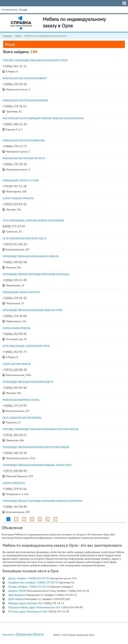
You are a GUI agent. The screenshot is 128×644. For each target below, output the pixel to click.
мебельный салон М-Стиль (21, 180)
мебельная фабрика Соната (21, 400)
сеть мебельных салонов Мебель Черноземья (33, 220)
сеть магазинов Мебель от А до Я (24, 238)
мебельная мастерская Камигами (25, 100)
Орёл (18, 36)
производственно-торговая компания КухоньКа (36, 274)
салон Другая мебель (17, 364)
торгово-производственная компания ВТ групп (35, 60)
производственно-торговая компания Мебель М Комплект (43, 501)
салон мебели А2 (14, 483)
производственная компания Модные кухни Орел (37, 465)
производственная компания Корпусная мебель (36, 447)
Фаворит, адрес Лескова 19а (25, 603)
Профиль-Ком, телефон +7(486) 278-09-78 (34, 582)
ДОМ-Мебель (16, 599)
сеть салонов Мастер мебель (22, 418)
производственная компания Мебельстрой (32, 310)
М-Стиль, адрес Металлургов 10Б (28, 611)
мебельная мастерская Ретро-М (24, 158)
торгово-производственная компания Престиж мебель (40, 429)
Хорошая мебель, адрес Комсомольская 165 (34, 607)
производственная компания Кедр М (28, 382)
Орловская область (30, 634)
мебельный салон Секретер (21, 292)
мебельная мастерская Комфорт (25, 78)
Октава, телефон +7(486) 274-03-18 (29, 587)
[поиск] (26, 10)
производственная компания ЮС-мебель (31, 256)
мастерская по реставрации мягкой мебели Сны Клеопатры (43, 118)
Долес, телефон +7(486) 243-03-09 (29, 578)
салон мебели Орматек (18, 198)
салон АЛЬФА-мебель (16, 328)
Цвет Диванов (17, 595)
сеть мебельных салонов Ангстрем (26, 346)
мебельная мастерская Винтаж (23, 140)
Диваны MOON (17, 591)
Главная (7, 36)
